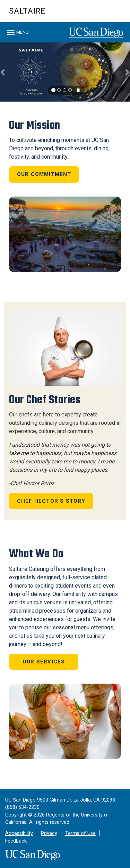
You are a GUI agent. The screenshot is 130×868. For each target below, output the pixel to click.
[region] (65, 72)
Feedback (16, 841)
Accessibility (19, 833)
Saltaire (27, 11)
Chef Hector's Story (51, 501)
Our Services (44, 662)
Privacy (49, 833)
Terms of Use (80, 833)
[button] (3, 72)
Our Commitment (44, 174)
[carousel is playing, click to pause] (78, 91)
